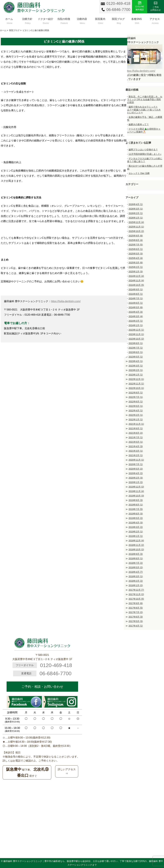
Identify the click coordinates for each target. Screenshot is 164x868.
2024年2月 (136, 321)
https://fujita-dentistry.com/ (66, 301)
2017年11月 (136, 594)
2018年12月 (136, 541)
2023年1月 (136, 375)
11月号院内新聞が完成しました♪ (145, 154)
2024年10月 (136, 285)
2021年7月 (136, 437)
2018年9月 (136, 554)
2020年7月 (136, 464)
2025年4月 (136, 258)
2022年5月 (136, 406)
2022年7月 (136, 397)
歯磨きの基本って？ (139, 124)
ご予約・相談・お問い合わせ (42, 687)
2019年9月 (136, 500)
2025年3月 (136, 263)
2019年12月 (136, 487)
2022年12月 (136, 379)
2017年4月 (136, 626)
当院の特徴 (64, 20)
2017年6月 (136, 617)
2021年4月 (136, 446)
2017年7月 (136, 612)
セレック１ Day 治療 (139, 173)
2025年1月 (136, 272)
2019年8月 (136, 505)
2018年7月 (136, 563)
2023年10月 (136, 339)
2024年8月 (136, 294)
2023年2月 (136, 370)
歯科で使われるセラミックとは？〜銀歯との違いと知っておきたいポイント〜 (144, 110)
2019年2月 (136, 532)
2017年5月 (136, 621)
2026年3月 (136, 209)
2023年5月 (136, 357)
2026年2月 (136, 213)
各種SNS (137, 20)
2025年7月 (136, 245)
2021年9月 (136, 428)
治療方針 (27, 20)
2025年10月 (136, 231)
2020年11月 (136, 460)
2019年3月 (136, 527)
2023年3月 (136, 366)
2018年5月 (136, 567)
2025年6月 (136, 249)
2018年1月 (136, 585)
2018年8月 (136, 558)
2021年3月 (136, 451)
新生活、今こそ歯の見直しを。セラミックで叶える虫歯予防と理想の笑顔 (145, 99)
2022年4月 (136, 411)
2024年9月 (136, 289)
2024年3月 (136, 316)
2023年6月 (136, 352)
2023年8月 (136, 343)
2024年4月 (136, 312)
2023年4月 (136, 361)
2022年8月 (136, 393)
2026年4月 (136, 204)
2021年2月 (136, 455)
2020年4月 (136, 473)
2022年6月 (136, 402)
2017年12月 (136, 590)
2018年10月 (136, 550)
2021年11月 (136, 424)
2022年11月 (136, 384)
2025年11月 (136, 227)
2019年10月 (136, 496)
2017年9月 (136, 603)
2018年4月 (136, 572)
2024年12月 (136, 276)
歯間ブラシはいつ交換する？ (143, 150)
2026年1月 (136, 218)
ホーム (9, 20)
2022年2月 (136, 415)
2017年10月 (136, 599)
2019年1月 (136, 536)
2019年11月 (136, 491)
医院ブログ (118, 20)
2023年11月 (136, 334)
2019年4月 (136, 523)
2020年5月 (136, 469)
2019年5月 (136, 518)
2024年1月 (136, 325)
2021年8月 (136, 433)
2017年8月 (136, 608)
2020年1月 (136, 482)
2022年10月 (136, 388)
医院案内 (100, 20)
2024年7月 (136, 298)
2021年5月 (136, 442)
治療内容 (82, 20)
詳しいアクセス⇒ (67, 771)
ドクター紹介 (46, 20)
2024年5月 (136, 307)
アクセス (155, 20)
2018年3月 (136, 576)
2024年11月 (136, 281)
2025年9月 (136, 236)
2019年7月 (136, 509)
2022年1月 (136, 420)
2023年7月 (136, 348)
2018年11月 (136, 545)
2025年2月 (136, 267)
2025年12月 (136, 222)
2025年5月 (136, 254)
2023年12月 (136, 330)
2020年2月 (136, 478)
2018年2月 (136, 581)
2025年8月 (136, 240)
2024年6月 (136, 303)
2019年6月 (136, 514)
